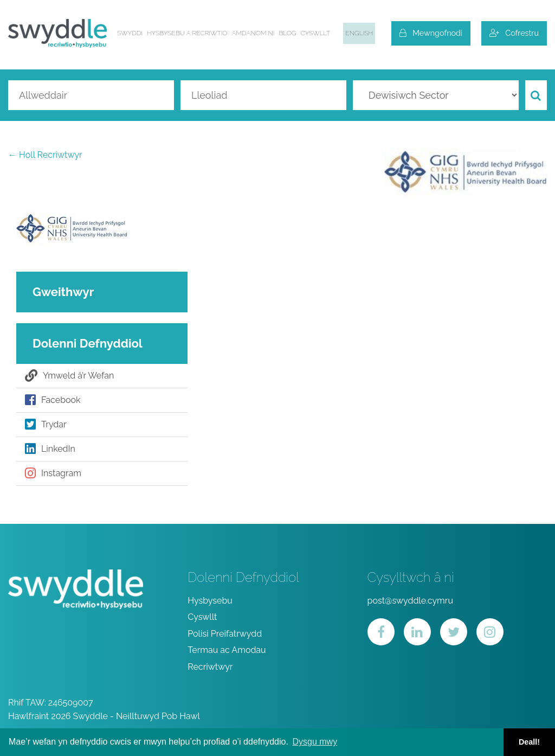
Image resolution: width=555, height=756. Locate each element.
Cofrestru (514, 33)
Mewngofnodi (431, 33)
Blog (288, 33)
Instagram (53, 473)
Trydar (46, 425)
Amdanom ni (253, 33)
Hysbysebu (210, 601)
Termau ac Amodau (227, 650)
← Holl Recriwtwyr (45, 155)
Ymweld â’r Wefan (69, 376)
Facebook (53, 400)
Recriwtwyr (210, 667)
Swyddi (130, 33)
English (359, 33)
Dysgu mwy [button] (315, 742)
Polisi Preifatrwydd (225, 634)
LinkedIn (50, 449)
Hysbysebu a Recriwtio (187, 33)
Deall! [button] (529, 742)
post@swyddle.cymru (410, 601)
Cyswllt (316, 33)
